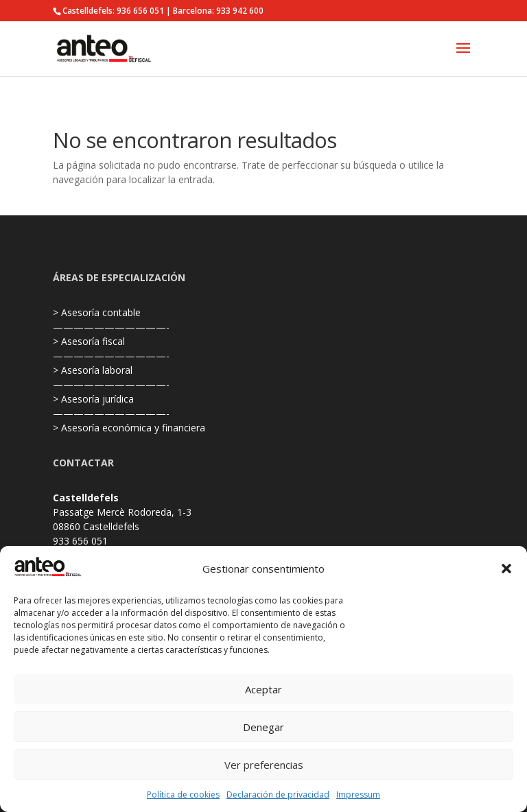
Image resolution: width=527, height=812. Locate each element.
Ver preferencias (264, 765)
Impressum (358, 795)
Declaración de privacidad (278, 795)
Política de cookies (183, 795)
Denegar (263, 727)
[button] (506, 569)
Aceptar (263, 689)
